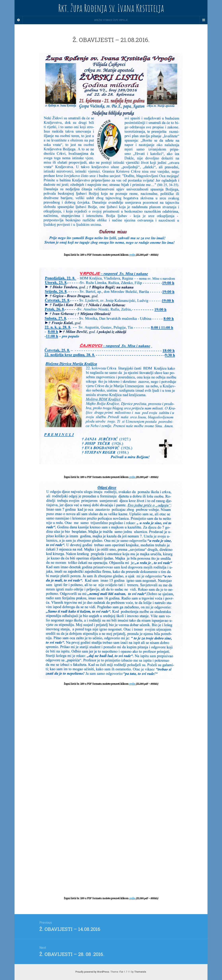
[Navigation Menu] (203, 20)
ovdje (132, 255)
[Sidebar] (18, 20)
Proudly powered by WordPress (92, 972)
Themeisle (140, 972)
